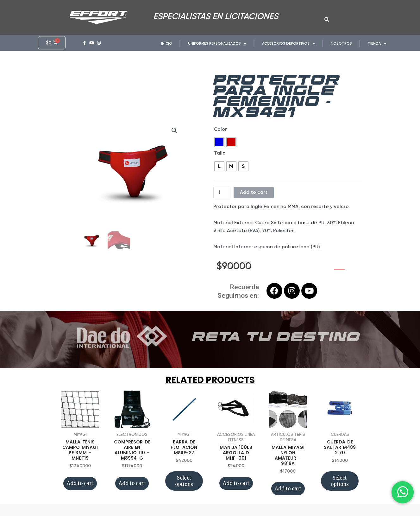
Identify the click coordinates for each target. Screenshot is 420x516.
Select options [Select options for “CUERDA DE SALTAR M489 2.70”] (340, 487)
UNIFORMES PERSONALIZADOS (217, 44)
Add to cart (254, 198)
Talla (220, 159)
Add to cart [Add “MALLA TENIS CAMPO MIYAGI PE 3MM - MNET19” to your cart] (80, 489)
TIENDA (377, 44)
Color (220, 135)
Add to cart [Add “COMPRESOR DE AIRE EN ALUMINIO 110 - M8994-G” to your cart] (132, 489)
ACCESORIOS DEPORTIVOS (288, 44)
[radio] (219, 148)
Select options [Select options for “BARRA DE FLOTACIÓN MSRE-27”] (184, 487)
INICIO (167, 44)
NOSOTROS (341, 44)
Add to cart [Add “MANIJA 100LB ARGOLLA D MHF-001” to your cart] (236, 489)
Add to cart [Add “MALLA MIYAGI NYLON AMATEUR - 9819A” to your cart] (288, 494)
